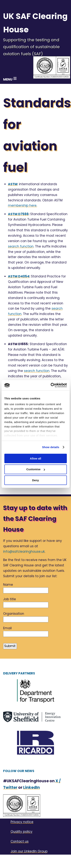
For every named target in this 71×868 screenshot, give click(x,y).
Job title (10, 599)
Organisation (14, 614)
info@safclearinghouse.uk (24, 552)
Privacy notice (22, 822)
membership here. (23, 205)
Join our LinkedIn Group (29, 851)
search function (21, 246)
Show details (51, 447)
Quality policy (22, 832)
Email (7, 628)
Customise (36, 469)
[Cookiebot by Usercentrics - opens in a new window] (51, 385)
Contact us (20, 841)
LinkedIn (32, 787)
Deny (35, 480)
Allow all (35, 458)
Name (8, 585)
